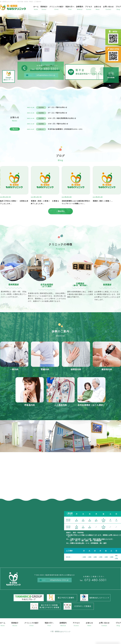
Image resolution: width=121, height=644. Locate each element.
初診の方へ (70, 7)
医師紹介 (44, 7)
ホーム (36, 7)
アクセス (89, 7)
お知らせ (98, 7)
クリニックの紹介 (57, 7)
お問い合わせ (108, 7)
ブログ (118, 7)
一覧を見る (15, 129)
